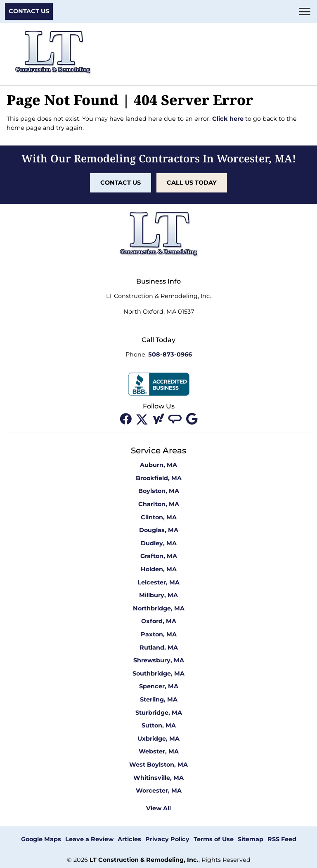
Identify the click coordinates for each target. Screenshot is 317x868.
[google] (192, 419)
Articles (129, 839)
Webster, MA (159, 751)
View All (158, 808)
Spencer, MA (159, 686)
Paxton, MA (159, 634)
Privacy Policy (167, 839)
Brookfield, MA (159, 478)
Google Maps (41, 839)
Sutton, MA (159, 725)
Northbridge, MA (159, 608)
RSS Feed (282, 839)
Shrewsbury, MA (159, 660)
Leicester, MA (158, 582)
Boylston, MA (159, 491)
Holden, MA (159, 569)
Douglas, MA (159, 530)
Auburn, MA (158, 465)
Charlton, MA (159, 504)
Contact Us (29, 11)
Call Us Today (192, 183)
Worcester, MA (159, 791)
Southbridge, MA (158, 673)
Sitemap (251, 839)
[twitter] (143, 419)
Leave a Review (89, 839)
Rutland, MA (159, 647)
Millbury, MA (158, 595)
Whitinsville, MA (158, 778)
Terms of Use (214, 839)
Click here (228, 119)
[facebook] (126, 419)
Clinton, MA (159, 517)
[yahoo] (159, 419)
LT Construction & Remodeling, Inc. (144, 860)
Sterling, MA (159, 699)
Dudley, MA (159, 543)
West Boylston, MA (158, 765)
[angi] (176, 419)
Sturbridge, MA (159, 713)
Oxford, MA (159, 621)
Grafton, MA (159, 556)
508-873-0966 (170, 354)
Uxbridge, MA (158, 739)
